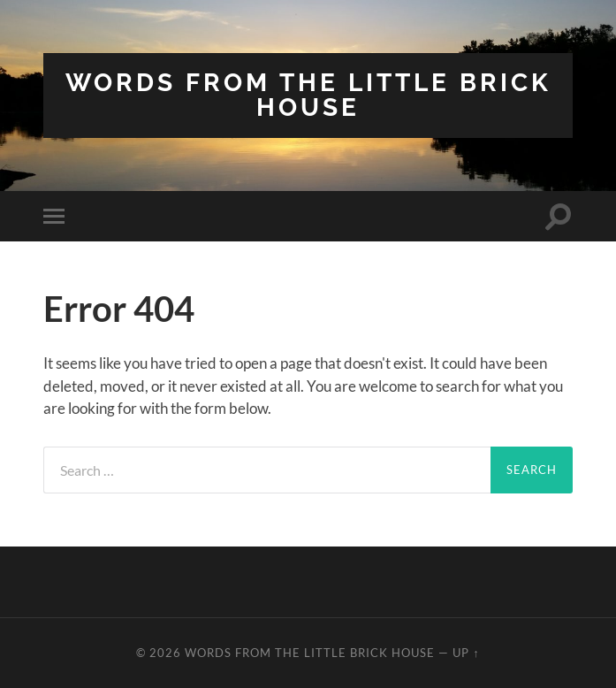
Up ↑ (466, 653)
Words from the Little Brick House (308, 95)
